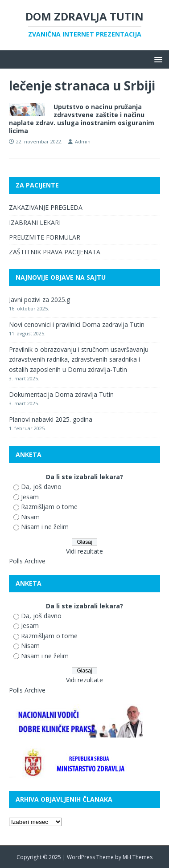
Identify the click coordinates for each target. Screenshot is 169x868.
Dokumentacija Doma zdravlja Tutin (61, 394)
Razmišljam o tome (49, 507)
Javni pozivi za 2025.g (39, 300)
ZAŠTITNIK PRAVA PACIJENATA (55, 252)
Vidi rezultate (84, 551)
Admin (83, 141)
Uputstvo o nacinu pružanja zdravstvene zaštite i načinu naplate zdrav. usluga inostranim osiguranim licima (82, 119)
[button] (157, 59)
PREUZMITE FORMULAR (45, 237)
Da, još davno (41, 487)
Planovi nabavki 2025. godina (51, 419)
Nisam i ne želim (45, 527)
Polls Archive (27, 561)
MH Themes (138, 857)
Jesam (30, 497)
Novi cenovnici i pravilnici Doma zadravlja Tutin (77, 324)
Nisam (30, 517)
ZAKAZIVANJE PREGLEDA (46, 207)
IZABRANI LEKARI (35, 222)
